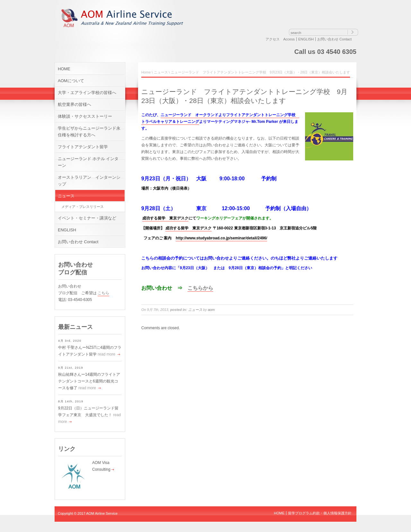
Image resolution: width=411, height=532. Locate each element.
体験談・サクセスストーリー (85, 116)
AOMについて (71, 81)
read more (106, 354)
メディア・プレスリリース (83, 207)
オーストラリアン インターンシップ (89, 181)
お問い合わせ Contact (334, 39)
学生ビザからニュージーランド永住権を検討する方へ (89, 132)
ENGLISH (306, 39)
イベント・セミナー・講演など (87, 218)
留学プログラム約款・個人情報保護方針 (320, 513)
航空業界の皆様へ (74, 104)
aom (211, 310)
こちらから (200, 288)
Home (146, 72)
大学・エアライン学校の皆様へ (87, 93)
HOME (64, 69)
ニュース (66, 196)
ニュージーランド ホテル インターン (88, 162)
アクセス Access (280, 39)
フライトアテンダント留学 (83, 147)
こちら (103, 293)
